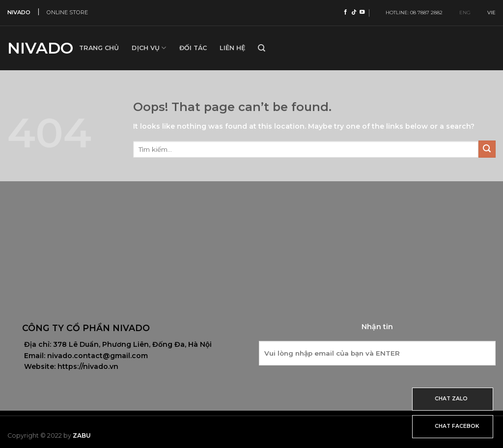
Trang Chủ (99, 48)
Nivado (36, 48)
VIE (488, 13)
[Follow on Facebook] (346, 12)
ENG (461, 13)
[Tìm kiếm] (262, 48)
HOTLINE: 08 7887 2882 (412, 13)
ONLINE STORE (67, 12)
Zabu (82, 435)
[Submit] (487, 149)
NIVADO (19, 12)
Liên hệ (232, 48)
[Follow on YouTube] (362, 12)
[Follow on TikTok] (354, 12)
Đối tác (193, 48)
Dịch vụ (149, 48)
